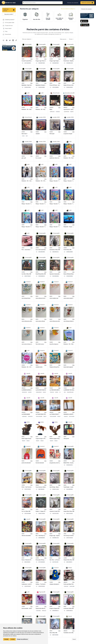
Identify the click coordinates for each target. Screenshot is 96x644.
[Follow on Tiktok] (16, 40)
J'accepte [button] (6, 639)
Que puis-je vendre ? (9, 14)
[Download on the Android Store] (85, 25)
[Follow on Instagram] (3, 40)
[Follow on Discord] (13, 40)
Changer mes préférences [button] (22, 639)
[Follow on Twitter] (10, 40)
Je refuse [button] (13, 639)
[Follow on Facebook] (7, 40)
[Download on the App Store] (84, 21)
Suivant (74, 639)
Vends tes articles (87, 3)
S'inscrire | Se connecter (73, 3)
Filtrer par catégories (27, 39)
